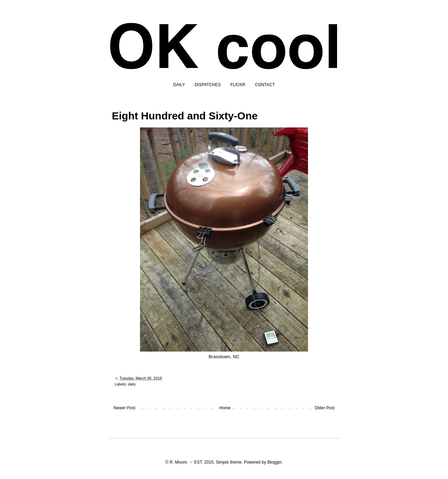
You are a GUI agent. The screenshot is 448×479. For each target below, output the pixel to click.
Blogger (275, 462)
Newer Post (125, 408)
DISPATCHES (208, 85)
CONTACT (265, 85)
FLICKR (238, 85)
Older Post (325, 408)
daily (132, 384)
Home (225, 408)
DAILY (179, 85)
